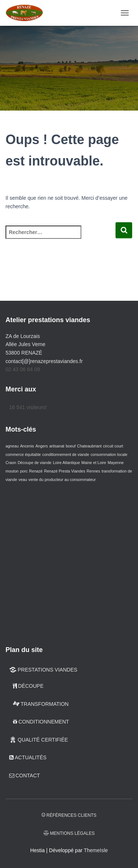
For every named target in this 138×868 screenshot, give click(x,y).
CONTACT (25, 775)
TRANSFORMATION (41, 704)
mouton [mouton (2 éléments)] (12, 471)
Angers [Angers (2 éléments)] (42, 446)
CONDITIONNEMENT (41, 722)
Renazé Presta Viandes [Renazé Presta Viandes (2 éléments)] (65, 471)
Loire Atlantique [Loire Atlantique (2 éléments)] (66, 463)
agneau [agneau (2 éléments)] (12, 446)
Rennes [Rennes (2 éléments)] (93, 471)
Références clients (69, 815)
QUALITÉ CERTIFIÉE (39, 740)
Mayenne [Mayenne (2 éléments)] (116, 463)
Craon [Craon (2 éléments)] (11, 463)
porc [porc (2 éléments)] (24, 471)
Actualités (28, 757)
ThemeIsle (96, 850)
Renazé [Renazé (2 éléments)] (36, 471)
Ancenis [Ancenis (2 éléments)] (27, 446)
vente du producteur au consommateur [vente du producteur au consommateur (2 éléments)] (62, 480)
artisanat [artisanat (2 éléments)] (57, 446)
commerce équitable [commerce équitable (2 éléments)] (23, 454)
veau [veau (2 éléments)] (23, 480)
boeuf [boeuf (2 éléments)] (71, 446)
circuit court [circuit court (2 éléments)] (113, 446)
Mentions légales (69, 833)
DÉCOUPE (28, 686)
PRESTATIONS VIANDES (43, 670)
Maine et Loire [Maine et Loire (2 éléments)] (94, 463)
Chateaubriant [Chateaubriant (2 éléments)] (89, 446)
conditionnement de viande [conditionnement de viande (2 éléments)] (66, 454)
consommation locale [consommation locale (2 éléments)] (109, 454)
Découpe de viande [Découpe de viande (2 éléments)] (35, 463)
